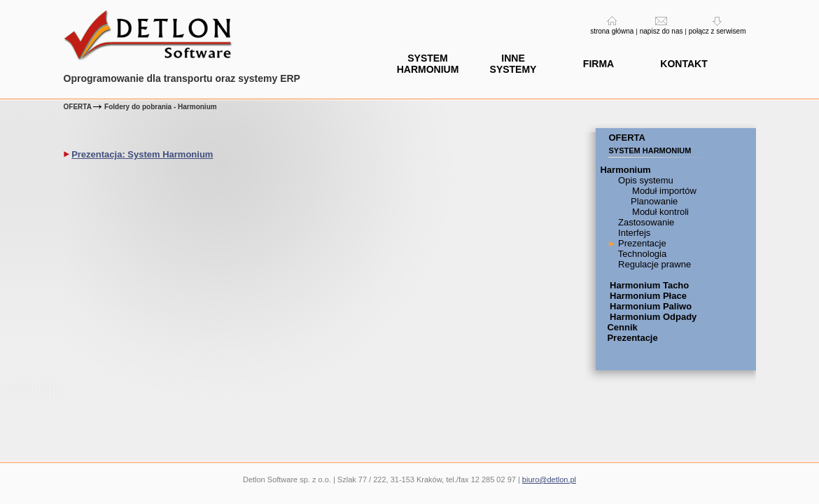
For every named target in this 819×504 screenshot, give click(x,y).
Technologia (641, 254)
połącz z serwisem (717, 31)
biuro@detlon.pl (549, 479)
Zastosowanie (645, 222)
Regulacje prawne (653, 264)
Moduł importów (663, 191)
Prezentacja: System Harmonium (142, 154)
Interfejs (633, 233)
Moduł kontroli (659, 212)
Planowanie (653, 201)
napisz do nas (661, 31)
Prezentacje (640, 243)
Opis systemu (644, 180)
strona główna (612, 31)
